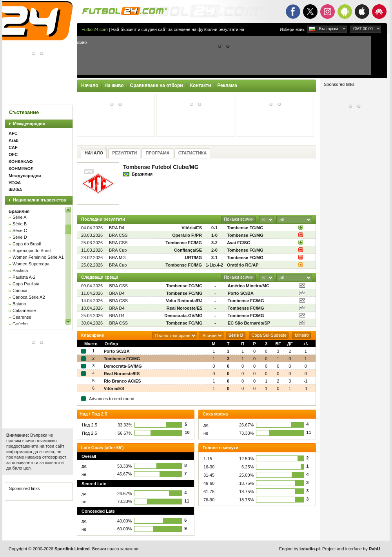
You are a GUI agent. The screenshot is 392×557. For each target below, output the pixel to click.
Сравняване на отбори (157, 85)
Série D (20, 237)
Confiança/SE (188, 250)
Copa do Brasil (27, 244)
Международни (29, 123)
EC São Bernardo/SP (249, 323)
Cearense (22, 317)
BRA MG (117, 258)
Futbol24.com (95, 29)
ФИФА (15, 190)
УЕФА (15, 183)
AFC (13, 133)
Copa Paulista (26, 284)
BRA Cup (118, 250)
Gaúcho (20, 324)
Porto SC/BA (241, 293)
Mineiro (302, 335)
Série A (19, 217)
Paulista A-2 (24, 277)
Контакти (201, 85)
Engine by (299, 549)
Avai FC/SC (239, 243)
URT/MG (193, 258)
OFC (13, 154)
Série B (20, 224)
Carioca (20, 290)
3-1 (214, 258)
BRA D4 (117, 228)
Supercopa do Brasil (32, 250)
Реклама (227, 85)
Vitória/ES (192, 228)
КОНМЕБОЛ (21, 169)
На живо (114, 85)
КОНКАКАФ (21, 161)
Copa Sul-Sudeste (269, 335)
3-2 (214, 243)
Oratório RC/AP (243, 265)
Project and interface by (351, 549)
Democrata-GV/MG (183, 316)
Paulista (20, 270)
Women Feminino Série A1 (38, 257)
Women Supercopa (31, 264)
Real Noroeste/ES (185, 308)
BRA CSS (118, 235)
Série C (20, 230)
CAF (13, 147)
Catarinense (24, 310)
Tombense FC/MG (245, 228)
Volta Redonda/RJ (184, 301)
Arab (14, 140)
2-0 (214, 250)
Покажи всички (239, 219)
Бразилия (19, 211)
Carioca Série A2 (29, 297)
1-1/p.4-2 (215, 265)
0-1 (214, 228)
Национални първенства (40, 200)
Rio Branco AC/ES (122, 381)
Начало (90, 85)
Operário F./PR (187, 235)
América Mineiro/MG (249, 286)
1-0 (214, 235)
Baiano (19, 304)
